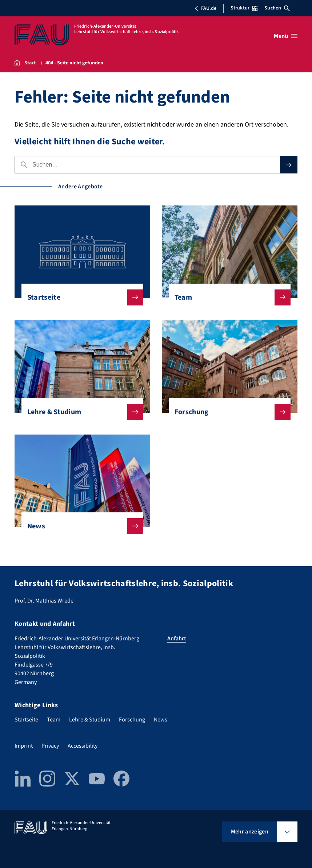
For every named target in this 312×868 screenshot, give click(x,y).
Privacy (50, 746)
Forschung (227, 412)
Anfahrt (177, 639)
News (80, 526)
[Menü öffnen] (286, 36)
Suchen (277, 8)
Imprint (24, 746)
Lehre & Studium (80, 412)
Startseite (80, 297)
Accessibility (83, 746)
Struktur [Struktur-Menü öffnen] (244, 8)
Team (227, 297)
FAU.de (205, 8)
